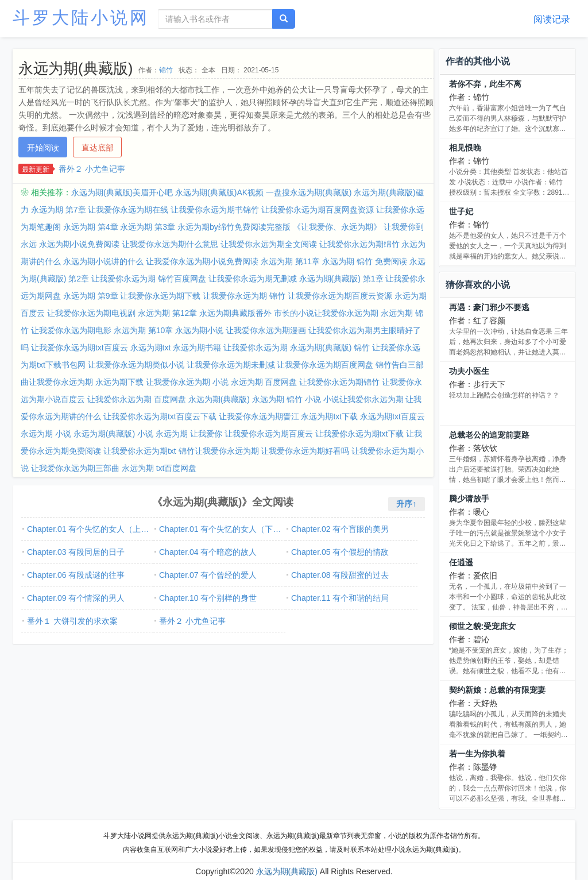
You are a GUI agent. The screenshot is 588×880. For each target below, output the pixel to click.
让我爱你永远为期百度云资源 (340, 296)
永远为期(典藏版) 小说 (113, 434)
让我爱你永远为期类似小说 (136, 365)
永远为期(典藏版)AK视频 (219, 192)
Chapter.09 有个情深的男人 (76, 598)
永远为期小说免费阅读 (79, 244)
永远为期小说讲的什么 (103, 261)
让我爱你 (206, 434)
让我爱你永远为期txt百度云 (80, 348)
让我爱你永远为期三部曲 (75, 468)
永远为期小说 (199, 330)
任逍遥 (461, 562)
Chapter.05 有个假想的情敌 (340, 552)
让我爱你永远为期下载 (160, 296)
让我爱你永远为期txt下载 (360, 434)
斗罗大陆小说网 (81, 18)
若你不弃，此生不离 (485, 84)
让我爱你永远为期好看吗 (305, 451)
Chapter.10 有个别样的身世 (208, 598)
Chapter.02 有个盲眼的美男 (340, 529)
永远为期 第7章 (59, 210)
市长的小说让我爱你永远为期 (326, 313)
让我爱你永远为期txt (140, 451)
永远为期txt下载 (329, 416)
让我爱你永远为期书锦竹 (215, 210)
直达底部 (98, 148)
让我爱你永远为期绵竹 (359, 244)
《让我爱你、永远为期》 (337, 227)
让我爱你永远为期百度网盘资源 (318, 210)
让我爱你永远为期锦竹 (339, 382)
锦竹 (166, 70)
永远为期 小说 (46, 434)
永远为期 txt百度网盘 (159, 468)
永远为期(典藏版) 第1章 (341, 279)
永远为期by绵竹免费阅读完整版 (234, 227)
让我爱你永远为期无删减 (253, 279)
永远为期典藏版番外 (235, 313)
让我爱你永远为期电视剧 (91, 313)
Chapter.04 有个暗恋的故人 (208, 552)
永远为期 (172, 434)
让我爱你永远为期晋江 (259, 416)
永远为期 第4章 (91, 227)
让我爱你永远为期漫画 (266, 330)
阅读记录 (552, 19)
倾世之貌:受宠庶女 (483, 626)
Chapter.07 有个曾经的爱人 (208, 575)
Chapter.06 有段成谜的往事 (76, 575)
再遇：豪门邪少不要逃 (489, 307)
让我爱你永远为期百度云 (269, 434)
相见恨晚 (465, 148)
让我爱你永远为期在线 (128, 210)
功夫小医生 (469, 371)
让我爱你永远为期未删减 (231, 365)
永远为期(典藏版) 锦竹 (330, 348)
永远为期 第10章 (143, 330)
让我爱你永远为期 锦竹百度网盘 (149, 279)
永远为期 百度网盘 (264, 382)
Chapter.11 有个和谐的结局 (340, 598)
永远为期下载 (119, 382)
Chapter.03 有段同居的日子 (76, 552)
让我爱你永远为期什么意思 (170, 244)
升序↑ (406, 504)
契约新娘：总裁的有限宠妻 (497, 690)
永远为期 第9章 (91, 296)
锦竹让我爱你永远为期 (219, 451)
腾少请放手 (469, 499)
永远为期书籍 (197, 348)
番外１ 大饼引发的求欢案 (72, 621)
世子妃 (461, 211)
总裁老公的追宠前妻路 (489, 435)
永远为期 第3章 (148, 227)
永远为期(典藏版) (219, 399)
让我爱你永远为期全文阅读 (269, 244)
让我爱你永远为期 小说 (187, 382)
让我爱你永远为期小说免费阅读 (202, 261)
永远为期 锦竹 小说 (287, 399)
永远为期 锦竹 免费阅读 (365, 261)
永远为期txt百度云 (392, 416)
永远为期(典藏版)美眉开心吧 (122, 192)
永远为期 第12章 (167, 313)
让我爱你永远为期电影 (71, 330)
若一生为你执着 (477, 754)
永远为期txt (151, 348)
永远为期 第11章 (290, 261)
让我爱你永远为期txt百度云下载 (160, 416)
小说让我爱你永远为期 (363, 399)
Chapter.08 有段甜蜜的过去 (340, 575)
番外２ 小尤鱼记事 (92, 169)
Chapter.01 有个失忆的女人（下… (220, 529)
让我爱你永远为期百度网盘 (325, 365)
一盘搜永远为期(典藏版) (309, 192)
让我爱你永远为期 (256, 348)
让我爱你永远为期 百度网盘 (137, 399)
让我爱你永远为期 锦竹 (244, 296)
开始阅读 (43, 148)
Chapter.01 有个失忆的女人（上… (88, 529)
